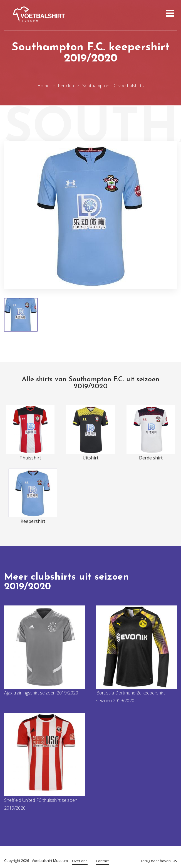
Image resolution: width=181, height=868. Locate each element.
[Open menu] (169, 14)
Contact (102, 861)
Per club (66, 86)
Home (43, 86)
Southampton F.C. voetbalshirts (113, 86)
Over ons (80, 861)
